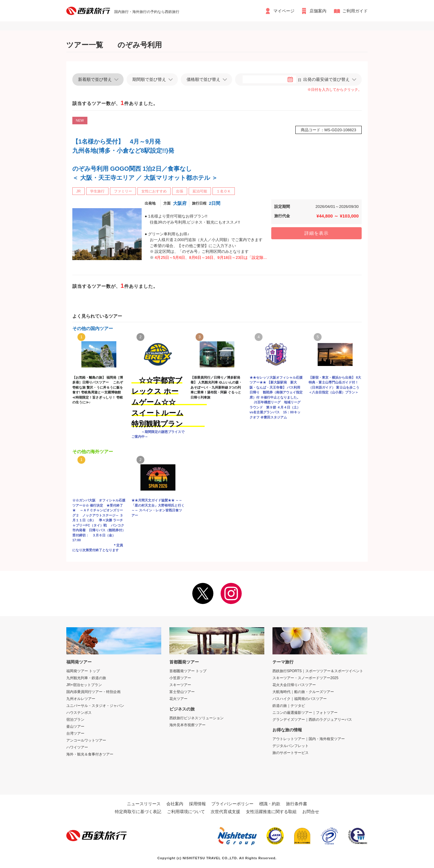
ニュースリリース (144, 804)
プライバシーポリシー (232, 804)
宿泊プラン (75, 720)
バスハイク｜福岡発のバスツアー (300, 699)
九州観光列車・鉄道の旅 (86, 678)
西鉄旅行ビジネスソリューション (197, 718)
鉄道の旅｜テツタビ (289, 706)
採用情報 (197, 804)
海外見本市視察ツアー (187, 725)
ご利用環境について (186, 812)
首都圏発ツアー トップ (188, 671)
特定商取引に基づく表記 (138, 812)
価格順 (203, 79)
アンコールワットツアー (86, 740)
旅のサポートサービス (291, 753)
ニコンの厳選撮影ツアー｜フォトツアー (305, 713)
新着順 (95, 79)
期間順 (149, 79)
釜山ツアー (75, 727)
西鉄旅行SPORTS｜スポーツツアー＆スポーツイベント (318, 671)
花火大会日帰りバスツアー (294, 685)
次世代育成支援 (225, 812)
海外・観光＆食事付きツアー (90, 754)
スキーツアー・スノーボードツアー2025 (305, 678)
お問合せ (311, 812)
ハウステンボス (79, 713)
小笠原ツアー (180, 678)
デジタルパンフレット (291, 746)
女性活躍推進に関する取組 (271, 812)
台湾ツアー (75, 733)
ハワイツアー (77, 747)
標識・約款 (270, 804)
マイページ (284, 11)
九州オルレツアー (81, 699)
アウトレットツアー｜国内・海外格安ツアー (309, 739)
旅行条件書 (297, 804)
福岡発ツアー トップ (83, 671)
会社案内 (175, 804)
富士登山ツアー (182, 692)
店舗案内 (318, 11)
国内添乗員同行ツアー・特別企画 (93, 692)
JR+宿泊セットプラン (84, 685)
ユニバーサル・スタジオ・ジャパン (95, 706)
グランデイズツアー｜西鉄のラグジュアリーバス (312, 720)
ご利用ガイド (355, 11)
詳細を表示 (316, 233)
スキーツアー (180, 685)
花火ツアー (178, 699)
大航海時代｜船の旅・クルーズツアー (303, 692)
